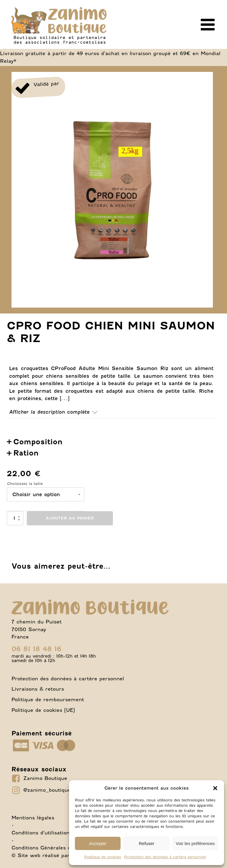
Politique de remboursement (48, 699)
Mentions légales (33, 818)
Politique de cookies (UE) (43, 710)
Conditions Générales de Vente (51, 848)
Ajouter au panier (70, 518)
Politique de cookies (103, 857)
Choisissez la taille (25, 484)
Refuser (147, 843)
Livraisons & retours (38, 689)
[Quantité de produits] (15, 518)
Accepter (98, 843)
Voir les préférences (195, 843)
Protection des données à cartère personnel (165, 857)
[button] (215, 788)
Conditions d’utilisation (41, 833)
